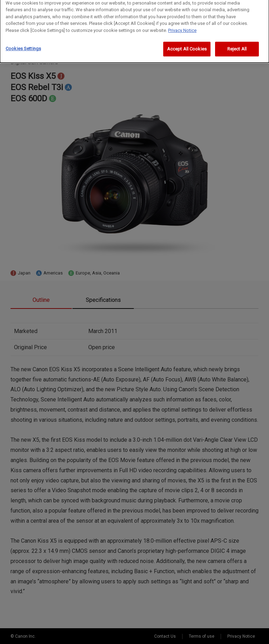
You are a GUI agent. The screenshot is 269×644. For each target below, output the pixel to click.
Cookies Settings (23, 47)
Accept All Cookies (187, 48)
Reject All (237, 48)
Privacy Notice (182, 29)
